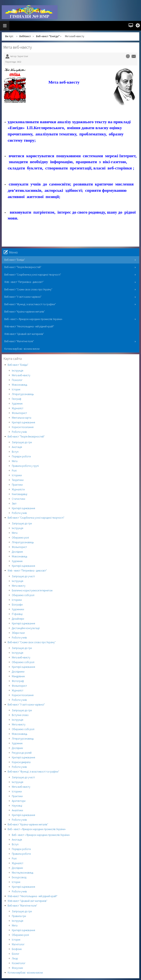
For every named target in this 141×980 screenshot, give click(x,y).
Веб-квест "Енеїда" (48, 36)
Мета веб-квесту (18, 47)
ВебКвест (25, 36)
